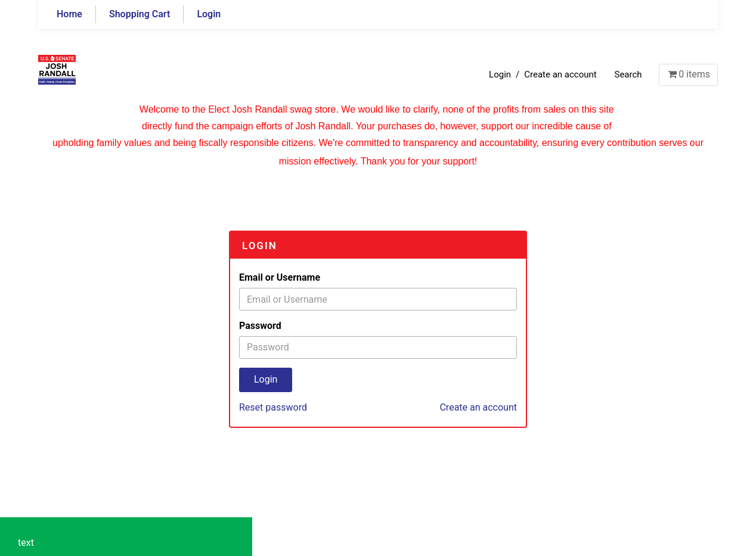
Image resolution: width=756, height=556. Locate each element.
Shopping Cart (140, 14)
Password (260, 326)
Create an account (560, 74)
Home (69, 14)
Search (628, 74)
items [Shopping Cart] (688, 74)
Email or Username (280, 277)
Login (209, 14)
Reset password (273, 407)
